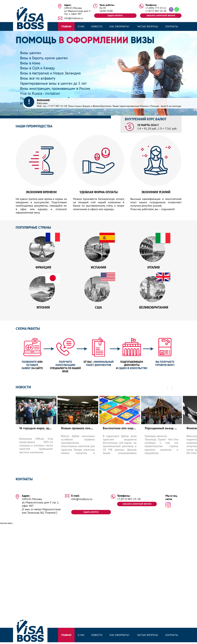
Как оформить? (119, 26)
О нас (81, 26)
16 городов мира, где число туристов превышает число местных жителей (36, 433)
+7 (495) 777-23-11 (156, 8)
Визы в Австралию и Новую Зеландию (55, 73)
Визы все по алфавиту (40, 78)
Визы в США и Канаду (40, 68)
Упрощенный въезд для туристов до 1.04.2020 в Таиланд (161, 433)
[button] (172, 393)
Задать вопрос (115, 15)
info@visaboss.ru (74, 18)
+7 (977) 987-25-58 (156, 11)
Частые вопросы (148, 26)
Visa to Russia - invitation (43, 93)
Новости (97, 26)
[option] (36, 437)
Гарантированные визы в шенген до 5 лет (58, 83)
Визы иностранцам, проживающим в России (60, 88)
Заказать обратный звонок (160, 15)
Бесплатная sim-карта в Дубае (120, 433)
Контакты (172, 26)
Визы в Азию (32, 63)
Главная (66, 26)
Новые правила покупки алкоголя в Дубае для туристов (78, 433)
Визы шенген (32, 53)
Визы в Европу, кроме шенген (47, 58)
